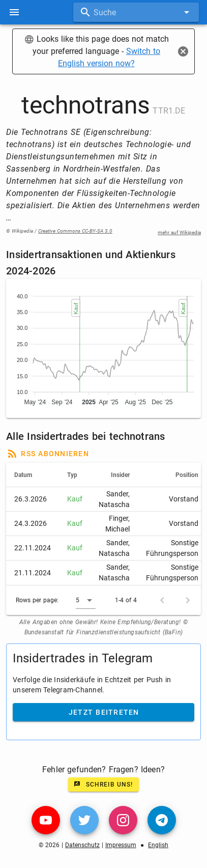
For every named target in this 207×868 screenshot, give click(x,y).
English (158, 845)
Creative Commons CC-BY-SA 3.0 (75, 231)
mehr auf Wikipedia (179, 232)
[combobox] (136, 12)
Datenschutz (82, 845)
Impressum (121, 845)
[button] (86, 600)
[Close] (183, 51)
